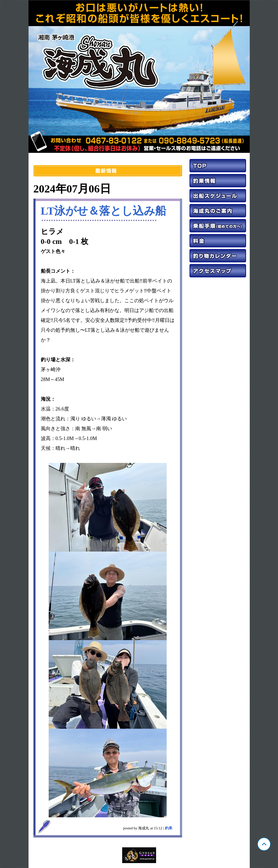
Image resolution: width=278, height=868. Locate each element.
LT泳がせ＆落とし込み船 (104, 211)
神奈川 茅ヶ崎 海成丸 (139, 77)
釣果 (169, 828)
